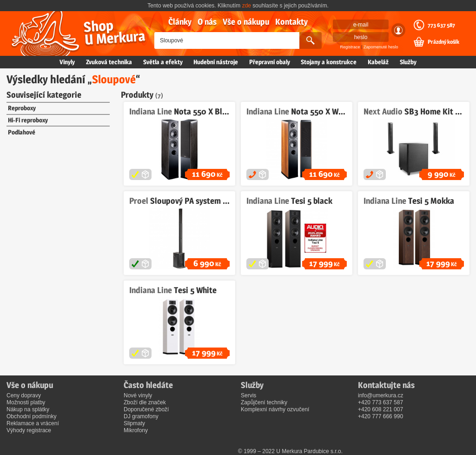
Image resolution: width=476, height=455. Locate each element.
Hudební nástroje (216, 62)
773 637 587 (441, 25)
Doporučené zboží (146, 409)
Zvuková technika (109, 62)
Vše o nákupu (246, 22)
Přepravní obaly (270, 62)
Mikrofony (136, 430)
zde (247, 6)
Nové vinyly (138, 395)
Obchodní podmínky (31, 416)
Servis (248, 395)
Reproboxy (22, 108)
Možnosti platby (26, 402)
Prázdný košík (443, 42)
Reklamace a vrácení (33, 423)
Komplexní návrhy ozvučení (275, 409)
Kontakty (291, 22)
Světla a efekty (163, 62)
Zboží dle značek (145, 402)
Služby (408, 62)
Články (180, 22)
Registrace (350, 47)
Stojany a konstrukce (329, 62)
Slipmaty (134, 423)
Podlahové (22, 132)
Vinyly (67, 62)
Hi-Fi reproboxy (28, 120)
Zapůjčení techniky (264, 402)
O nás (207, 22)
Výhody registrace (29, 430)
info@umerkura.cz (381, 395)
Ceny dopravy (24, 395)
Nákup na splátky (28, 409)
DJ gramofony (141, 416)
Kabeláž (378, 62)
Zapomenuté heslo (381, 47)
